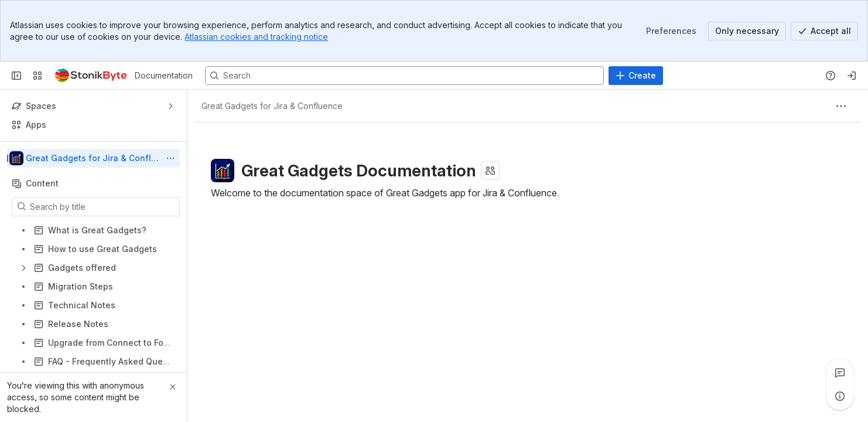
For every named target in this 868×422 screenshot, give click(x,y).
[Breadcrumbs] (272, 106)
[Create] (636, 76)
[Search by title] (103, 207)
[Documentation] (91, 76)
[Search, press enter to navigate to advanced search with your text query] (404, 76)
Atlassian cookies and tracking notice (256, 37)
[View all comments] (840, 373)
